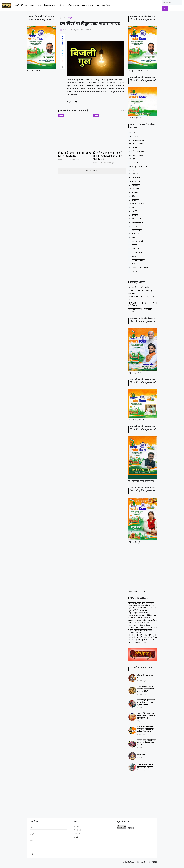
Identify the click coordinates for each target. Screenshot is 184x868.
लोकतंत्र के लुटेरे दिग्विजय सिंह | (140, 287)
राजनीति (133, 170)
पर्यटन (133, 245)
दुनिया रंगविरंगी (136, 223)
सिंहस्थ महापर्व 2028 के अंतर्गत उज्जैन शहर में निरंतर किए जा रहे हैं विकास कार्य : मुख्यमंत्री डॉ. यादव (143, 615)
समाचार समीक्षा (87, 5)
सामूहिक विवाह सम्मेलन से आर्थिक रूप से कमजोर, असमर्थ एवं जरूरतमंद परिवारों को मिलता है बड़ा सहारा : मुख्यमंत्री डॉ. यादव (143, 639)
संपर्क (17, 5)
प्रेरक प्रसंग (134, 178)
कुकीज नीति (78, 834)
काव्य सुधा (134, 181)
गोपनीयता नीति (79, 830)
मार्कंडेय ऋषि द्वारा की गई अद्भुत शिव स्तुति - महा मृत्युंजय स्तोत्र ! (146, 702)
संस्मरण (33, 5)
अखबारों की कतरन (137, 204)
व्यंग (132, 264)
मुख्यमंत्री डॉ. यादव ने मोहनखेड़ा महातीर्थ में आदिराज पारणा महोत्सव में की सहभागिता (143, 623)
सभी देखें (124, 111)
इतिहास (62, 5)
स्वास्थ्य (133, 226)
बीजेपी (132, 208)
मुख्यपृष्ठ (62, 18)
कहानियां (134, 211)
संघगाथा (133, 193)
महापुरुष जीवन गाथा (138, 166)
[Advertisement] (143, 566)
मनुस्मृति (133, 256)
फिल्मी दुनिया (135, 253)
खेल (132, 238)
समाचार (133, 136)
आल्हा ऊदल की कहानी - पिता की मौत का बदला (146, 766)
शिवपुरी (70, 18)
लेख (40, 5)
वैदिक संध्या (141, 755)
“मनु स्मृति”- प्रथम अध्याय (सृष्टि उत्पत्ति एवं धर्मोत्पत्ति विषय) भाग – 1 (146, 716)
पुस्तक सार (134, 185)
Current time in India (137, 591)
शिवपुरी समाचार (136, 144)
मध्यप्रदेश (134, 148)
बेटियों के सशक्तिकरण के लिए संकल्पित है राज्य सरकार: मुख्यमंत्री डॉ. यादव (143, 629)
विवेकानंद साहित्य (136, 260)
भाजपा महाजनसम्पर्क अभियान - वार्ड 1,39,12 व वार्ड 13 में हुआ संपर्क (146, 729)
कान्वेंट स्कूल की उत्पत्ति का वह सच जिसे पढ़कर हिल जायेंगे (147, 742)
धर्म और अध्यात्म (73, 5)
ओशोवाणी (134, 249)
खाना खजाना (135, 230)
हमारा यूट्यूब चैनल (103, 5)
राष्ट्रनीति (134, 189)
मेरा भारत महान (50, 5)
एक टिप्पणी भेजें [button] (91, 171)
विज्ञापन (24, 5)
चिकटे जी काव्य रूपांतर (138, 268)
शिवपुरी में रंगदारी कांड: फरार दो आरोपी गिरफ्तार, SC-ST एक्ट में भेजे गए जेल (108, 156)
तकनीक (133, 174)
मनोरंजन (134, 200)
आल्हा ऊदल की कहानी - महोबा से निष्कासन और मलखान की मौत (146, 689)
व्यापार (133, 271)
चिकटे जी (134, 234)
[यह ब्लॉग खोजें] (172, 3)
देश (132, 159)
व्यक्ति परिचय (135, 219)
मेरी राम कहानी (136, 241)
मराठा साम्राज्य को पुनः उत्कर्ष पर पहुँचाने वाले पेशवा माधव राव (143, 304)
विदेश (132, 196)
